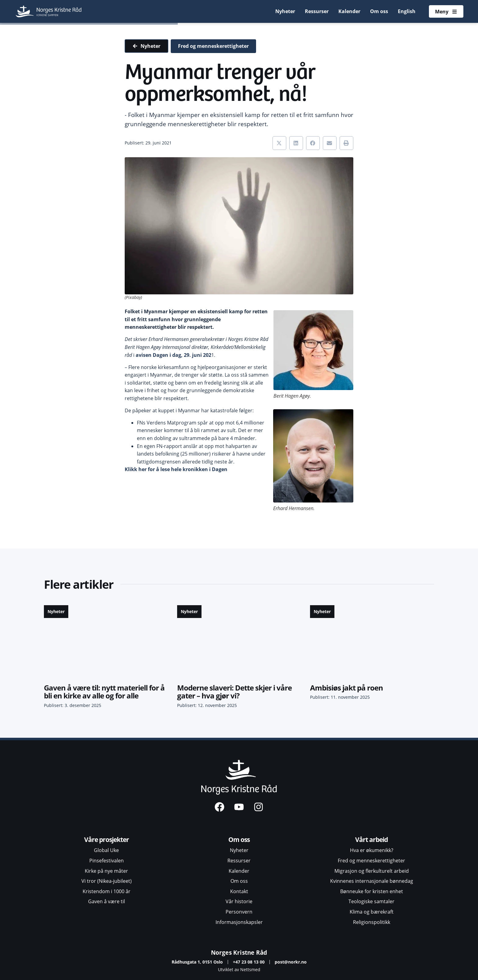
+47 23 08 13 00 (249, 962)
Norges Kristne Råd (239, 952)
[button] (279, 143)
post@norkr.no (291, 962)
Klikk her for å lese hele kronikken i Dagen (176, 469)
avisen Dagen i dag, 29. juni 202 (173, 355)
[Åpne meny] (446, 12)
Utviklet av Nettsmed (239, 969)
